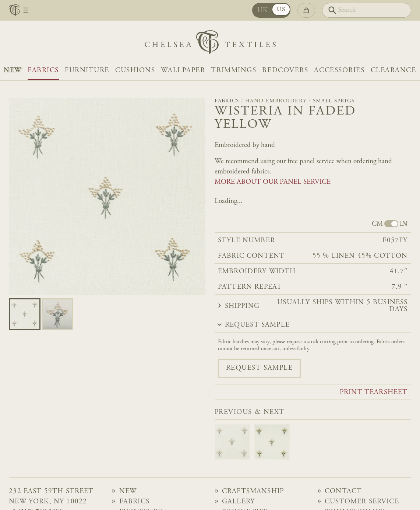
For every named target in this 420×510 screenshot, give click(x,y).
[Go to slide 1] (57, 314)
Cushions (135, 71)
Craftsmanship (253, 491)
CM (377, 224)
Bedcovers (285, 71)
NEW (13, 71)
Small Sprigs (334, 101)
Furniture (87, 71)
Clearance (393, 71)
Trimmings (234, 71)
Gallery (238, 502)
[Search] (367, 10)
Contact (343, 491)
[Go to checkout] (306, 10)
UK (263, 10)
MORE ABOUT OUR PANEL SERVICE (273, 182)
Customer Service (362, 502)
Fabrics (43, 71)
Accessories (339, 71)
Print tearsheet (374, 393)
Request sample (260, 368)
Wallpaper (183, 71)
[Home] (210, 44)
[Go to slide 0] (25, 314)
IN (404, 224)
